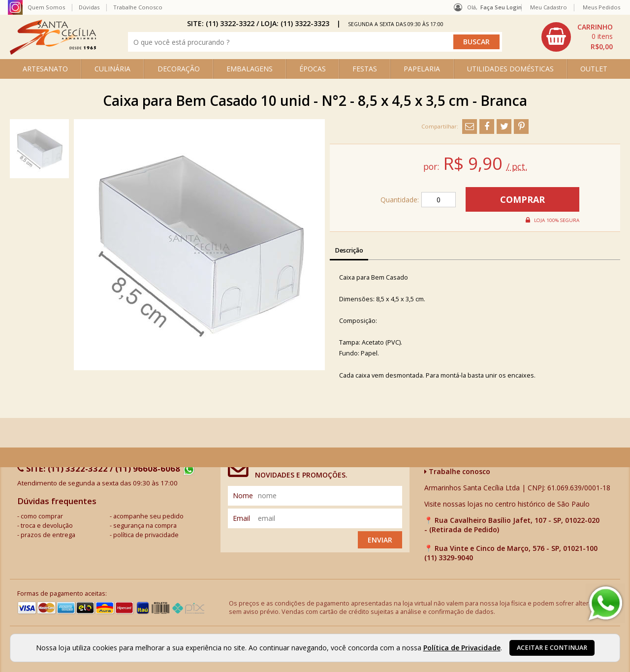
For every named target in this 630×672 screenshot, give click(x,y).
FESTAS (365, 69)
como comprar (42, 516)
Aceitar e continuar (552, 648)
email (241, 518)
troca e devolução (47, 526)
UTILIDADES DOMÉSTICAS (510, 69)
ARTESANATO (45, 69)
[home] (53, 52)
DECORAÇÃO (179, 69)
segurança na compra (145, 526)
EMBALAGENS (250, 69)
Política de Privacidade (462, 648)
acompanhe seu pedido (148, 516)
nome (243, 496)
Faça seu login (501, 7)
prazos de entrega (48, 535)
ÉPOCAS (313, 69)
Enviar (380, 540)
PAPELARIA (422, 69)
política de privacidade (146, 535)
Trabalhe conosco (457, 471)
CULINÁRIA (112, 69)
